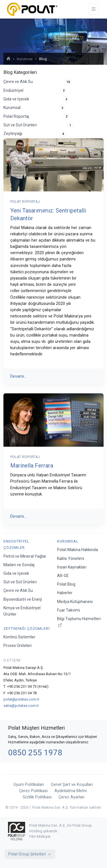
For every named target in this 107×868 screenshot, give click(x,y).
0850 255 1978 (35, 753)
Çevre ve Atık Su (38, 82)
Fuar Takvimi (68, 610)
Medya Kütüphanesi (75, 602)
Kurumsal (25, 59)
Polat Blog (66, 584)
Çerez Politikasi (33, 791)
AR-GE (63, 576)
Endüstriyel (35, 91)
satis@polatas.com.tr (21, 706)
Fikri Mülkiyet (40, 836)
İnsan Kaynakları (72, 567)
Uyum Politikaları (29, 784)
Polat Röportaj (36, 117)
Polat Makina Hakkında (77, 550)
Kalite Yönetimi (71, 559)
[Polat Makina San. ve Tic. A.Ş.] (32, 9)
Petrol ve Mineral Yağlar (25, 556)
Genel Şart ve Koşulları (72, 784)
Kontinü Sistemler (19, 637)
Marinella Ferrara (32, 466)
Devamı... (18, 376)
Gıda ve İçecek (36, 99)
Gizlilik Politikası (37, 797)
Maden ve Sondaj (19, 565)
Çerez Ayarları (71, 797)
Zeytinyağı (35, 134)
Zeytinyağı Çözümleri (27, 629)
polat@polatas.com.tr (21, 699)
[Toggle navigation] (94, 9)
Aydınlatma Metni (71, 791)
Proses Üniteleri (18, 646)
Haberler (65, 593)
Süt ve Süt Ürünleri (38, 125)
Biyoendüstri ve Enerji (23, 599)
